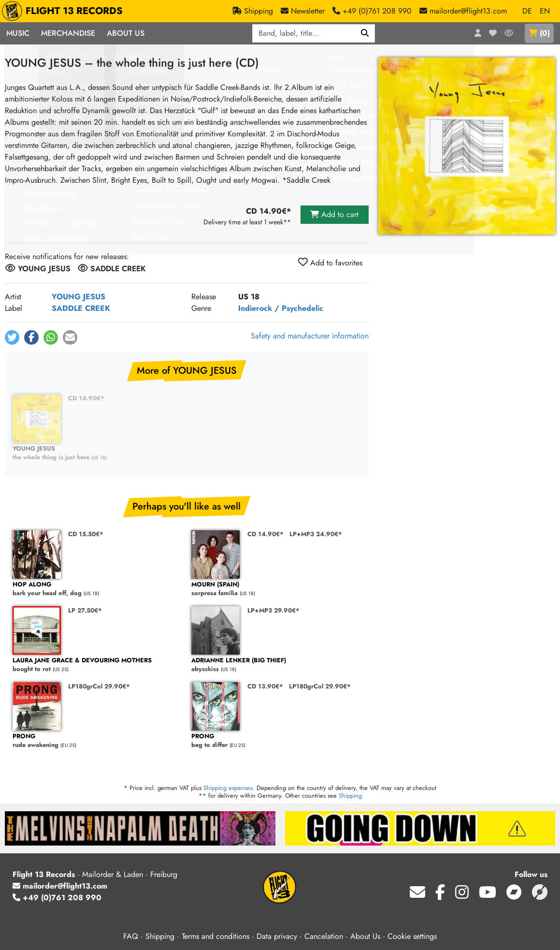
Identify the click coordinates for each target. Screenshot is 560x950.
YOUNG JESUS (79, 297)
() (539, 33)
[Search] (365, 33)
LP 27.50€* (85, 610)
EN (545, 11)
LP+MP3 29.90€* (273, 610)
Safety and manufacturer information (310, 336)
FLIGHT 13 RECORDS (65, 11)
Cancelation (324, 936)
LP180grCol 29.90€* (99, 686)
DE (527, 11)
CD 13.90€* (265, 686)
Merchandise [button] (68, 33)
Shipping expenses (228, 788)
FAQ (131, 936)
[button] (12, 337)
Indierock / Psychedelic (281, 308)
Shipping (350, 796)
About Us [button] (126, 33)
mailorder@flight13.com (60, 886)
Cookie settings (412, 936)
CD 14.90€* (86, 398)
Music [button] (18, 33)
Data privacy (277, 936)
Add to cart (334, 214)
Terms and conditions (215, 936)
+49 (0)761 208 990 (57, 898)
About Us (365, 936)
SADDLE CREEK (81, 308)
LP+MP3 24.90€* (316, 534)
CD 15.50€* (86, 534)
